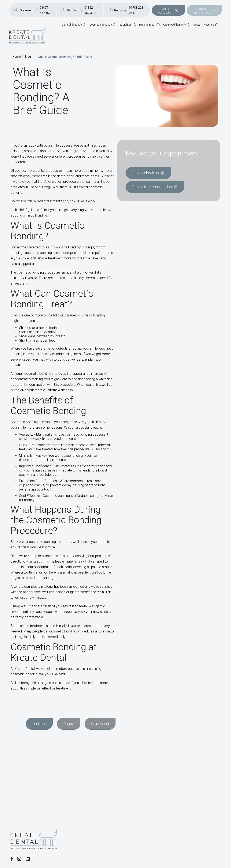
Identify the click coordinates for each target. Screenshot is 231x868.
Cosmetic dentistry (101, 25)
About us (209, 25)
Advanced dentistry (174, 25)
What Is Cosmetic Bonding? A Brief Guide (65, 57)
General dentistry (72, 25)
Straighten (126, 25)
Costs (197, 25)
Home (17, 57)
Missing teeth (147, 25)
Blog (28, 57)
